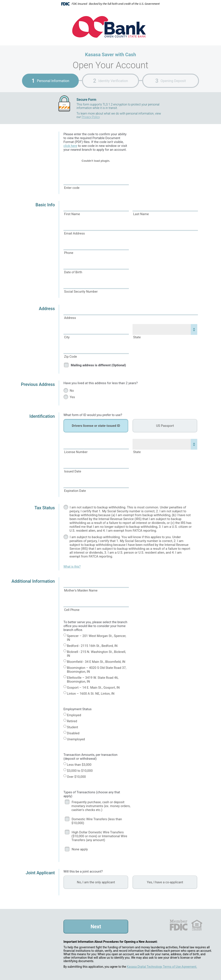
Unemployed (76, 739)
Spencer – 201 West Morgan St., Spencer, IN (96, 638)
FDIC (178, 925)
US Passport (165, 426)
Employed (74, 715)
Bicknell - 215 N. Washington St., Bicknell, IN (96, 654)
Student (73, 727)
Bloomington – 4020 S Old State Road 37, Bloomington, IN (97, 670)
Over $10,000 (76, 777)
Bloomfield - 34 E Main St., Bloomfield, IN (96, 662)
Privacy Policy (91, 117)
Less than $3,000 (79, 765)
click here (70, 146)
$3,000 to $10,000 (80, 771)
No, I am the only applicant (96, 882)
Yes (72, 397)
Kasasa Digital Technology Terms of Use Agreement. (162, 967)
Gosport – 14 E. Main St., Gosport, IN (93, 688)
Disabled (73, 733)
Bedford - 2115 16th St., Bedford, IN (92, 646)
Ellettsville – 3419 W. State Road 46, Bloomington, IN (93, 680)
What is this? (72, 567)
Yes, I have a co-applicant (165, 882)
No (72, 391)
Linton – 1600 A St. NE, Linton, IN (91, 694)
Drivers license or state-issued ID (96, 426)
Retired (72, 721)
